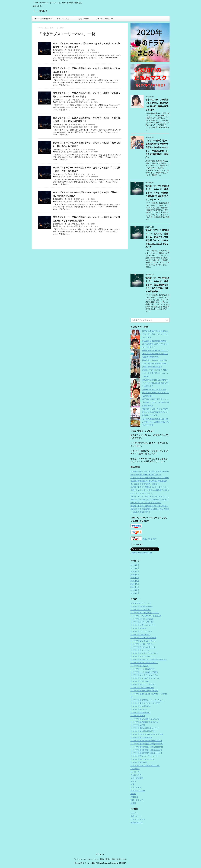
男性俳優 (134, 797)
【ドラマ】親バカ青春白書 (141, 738)
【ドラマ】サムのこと (140, 666)
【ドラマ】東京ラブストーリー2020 (81, 50)
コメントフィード (138, 819)
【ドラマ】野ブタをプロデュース (144, 756)
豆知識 (133, 803)
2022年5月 (135, 565)
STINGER (122, 841)
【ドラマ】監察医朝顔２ (141, 713)
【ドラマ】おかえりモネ (141, 635)
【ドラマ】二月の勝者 (140, 681)
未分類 (133, 794)
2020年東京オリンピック (141, 603)
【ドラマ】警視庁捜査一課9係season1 (146, 741)
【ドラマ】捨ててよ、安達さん (143, 684)
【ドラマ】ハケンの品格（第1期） (145, 672)
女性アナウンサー (138, 791)
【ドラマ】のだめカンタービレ (143, 647)
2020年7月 (135, 578)
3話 (57, 226)
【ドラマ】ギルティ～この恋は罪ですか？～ (149, 660)
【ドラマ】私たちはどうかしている (145, 719)
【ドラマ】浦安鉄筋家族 (141, 706)
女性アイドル (136, 787)
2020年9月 (135, 571)
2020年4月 (135, 587)
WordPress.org (137, 823)
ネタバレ (71, 52)
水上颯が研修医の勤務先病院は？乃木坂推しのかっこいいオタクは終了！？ (155, 344)
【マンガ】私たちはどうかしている (145, 766)
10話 (57, 52)
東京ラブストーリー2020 (89, 52)
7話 (57, 127)
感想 (77, 52)
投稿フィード (136, 816)
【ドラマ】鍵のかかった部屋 (142, 759)
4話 (57, 201)
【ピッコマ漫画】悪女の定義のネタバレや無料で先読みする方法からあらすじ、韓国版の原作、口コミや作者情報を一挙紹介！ (150, 481)
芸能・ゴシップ (63, 19)
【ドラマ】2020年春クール (42, 19)
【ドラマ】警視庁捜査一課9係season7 (146, 753)
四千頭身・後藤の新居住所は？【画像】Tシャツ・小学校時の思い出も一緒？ (156, 402)
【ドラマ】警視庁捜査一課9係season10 (147, 744)
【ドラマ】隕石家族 (139, 762)
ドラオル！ (40, 11)
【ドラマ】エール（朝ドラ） (142, 656)
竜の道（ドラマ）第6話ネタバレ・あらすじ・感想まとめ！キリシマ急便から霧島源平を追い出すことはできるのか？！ (157, 193)
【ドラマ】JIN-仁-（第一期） (142, 622)
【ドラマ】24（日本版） (141, 610)
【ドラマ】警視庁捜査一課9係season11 (147, 747)
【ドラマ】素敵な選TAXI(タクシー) (145, 728)
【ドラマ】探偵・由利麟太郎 (142, 688)
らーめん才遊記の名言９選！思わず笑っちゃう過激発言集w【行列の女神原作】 (156, 422)
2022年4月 (135, 568)
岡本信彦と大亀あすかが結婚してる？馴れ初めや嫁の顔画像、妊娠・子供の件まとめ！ (155, 363)
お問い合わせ (84, 19)
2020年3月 (135, 590)
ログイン (134, 813)
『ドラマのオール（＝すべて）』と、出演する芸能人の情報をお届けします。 (101, 837)
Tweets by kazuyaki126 (141, 553)
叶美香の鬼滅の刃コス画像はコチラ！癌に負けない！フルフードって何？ (155, 334)
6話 (57, 152)
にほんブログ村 (143, 539)
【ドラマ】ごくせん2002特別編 (143, 638)
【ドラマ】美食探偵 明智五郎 (143, 731)
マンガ (133, 781)
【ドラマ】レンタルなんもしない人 (145, 678)
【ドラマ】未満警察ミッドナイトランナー (148, 700)
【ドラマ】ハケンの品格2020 (143, 669)
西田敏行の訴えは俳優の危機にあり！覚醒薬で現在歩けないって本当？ (155, 373)
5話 (57, 177)
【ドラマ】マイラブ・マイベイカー (145, 675)
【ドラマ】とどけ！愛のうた (142, 644)
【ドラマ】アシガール (140, 650)
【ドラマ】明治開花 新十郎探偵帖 (144, 691)
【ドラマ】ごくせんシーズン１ (143, 641)
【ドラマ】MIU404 (138, 628)
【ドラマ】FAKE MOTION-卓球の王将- (146, 616)
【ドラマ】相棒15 (138, 716)
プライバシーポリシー (104, 19)
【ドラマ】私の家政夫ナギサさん (144, 722)
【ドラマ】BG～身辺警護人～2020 (145, 613)
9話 (57, 77)
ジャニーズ (135, 772)
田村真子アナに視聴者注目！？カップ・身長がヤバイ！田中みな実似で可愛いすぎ (155, 354)
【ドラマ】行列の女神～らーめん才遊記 (147, 734)
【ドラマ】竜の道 (138, 725)
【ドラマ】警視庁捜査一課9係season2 (146, 750)
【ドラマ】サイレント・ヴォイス (144, 663)
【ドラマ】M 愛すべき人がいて (143, 625)
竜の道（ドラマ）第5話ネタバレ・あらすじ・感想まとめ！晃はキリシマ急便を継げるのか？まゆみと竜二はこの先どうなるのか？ (150, 500)
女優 (132, 784)
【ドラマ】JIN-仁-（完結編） (142, 619)
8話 (57, 102)
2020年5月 (135, 584)
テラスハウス (136, 775)
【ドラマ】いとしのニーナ (141, 631)
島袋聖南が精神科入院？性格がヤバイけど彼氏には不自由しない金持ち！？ (155, 383)
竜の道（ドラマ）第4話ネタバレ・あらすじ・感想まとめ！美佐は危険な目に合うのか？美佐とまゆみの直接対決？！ (157, 285)
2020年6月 (135, 581)
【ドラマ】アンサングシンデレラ (144, 653)
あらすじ (63, 52)
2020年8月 (135, 575)
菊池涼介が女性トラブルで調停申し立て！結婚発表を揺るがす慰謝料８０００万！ (155, 412)
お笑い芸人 (135, 769)
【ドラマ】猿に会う (139, 709)
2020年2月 (135, 593)
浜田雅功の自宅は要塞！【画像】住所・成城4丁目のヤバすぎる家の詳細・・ (156, 393)
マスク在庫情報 (137, 778)
